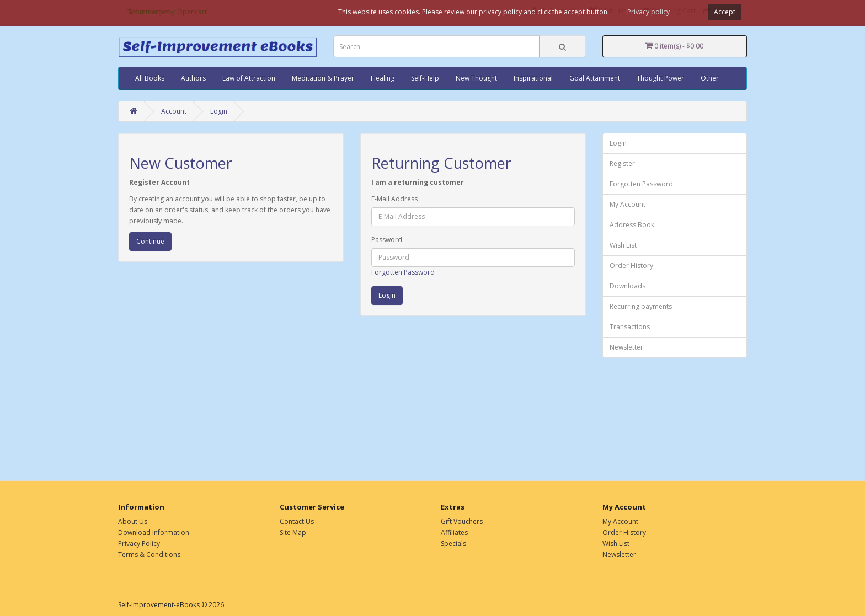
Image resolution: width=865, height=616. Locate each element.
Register (622, 164)
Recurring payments (641, 306)
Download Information (154, 532)
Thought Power (660, 78)
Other (710, 78)
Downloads (628, 286)
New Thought (476, 78)
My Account (628, 204)
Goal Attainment (595, 78)
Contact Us (297, 521)
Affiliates (454, 532)
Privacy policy (648, 12)
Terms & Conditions (149, 555)
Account (174, 111)
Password (387, 240)
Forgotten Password (403, 272)
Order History (631, 266)
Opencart (192, 12)
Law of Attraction (249, 78)
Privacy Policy (139, 543)
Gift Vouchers (462, 521)
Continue (150, 241)
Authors (193, 78)
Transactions (630, 327)
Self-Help (425, 78)
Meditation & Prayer (323, 78)
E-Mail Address (394, 199)
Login (219, 111)
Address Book (632, 225)
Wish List (623, 245)
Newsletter (626, 347)
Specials (453, 543)
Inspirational (533, 78)
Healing (383, 78)
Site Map (293, 532)
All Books (150, 78)
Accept (725, 12)
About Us (133, 521)
